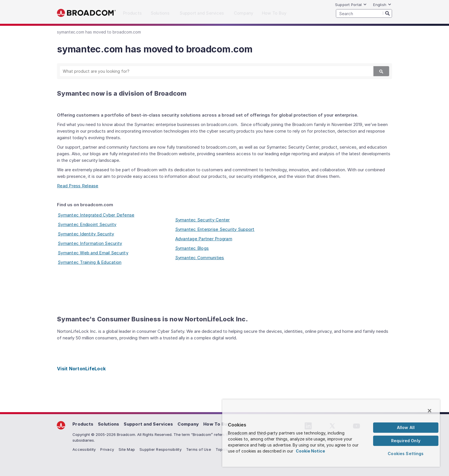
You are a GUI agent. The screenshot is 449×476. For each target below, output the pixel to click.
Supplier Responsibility (161, 449)
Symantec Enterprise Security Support (215, 229)
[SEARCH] (364, 13)
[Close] (430, 411)
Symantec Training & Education (90, 262)
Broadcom (86, 13)
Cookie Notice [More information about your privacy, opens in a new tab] (310, 451)
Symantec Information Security (90, 243)
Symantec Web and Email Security (93, 253)
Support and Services (148, 424)
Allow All (406, 427)
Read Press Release (78, 186)
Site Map (127, 449)
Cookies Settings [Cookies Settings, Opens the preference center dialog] (406, 454)
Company (188, 424)
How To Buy (217, 424)
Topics (222, 449)
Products (83, 424)
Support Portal (351, 5)
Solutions (109, 424)
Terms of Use (199, 449)
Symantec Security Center (203, 220)
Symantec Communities (200, 258)
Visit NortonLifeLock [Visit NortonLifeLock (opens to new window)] (81, 369)
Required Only (406, 441)
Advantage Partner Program (204, 239)
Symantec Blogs (192, 248)
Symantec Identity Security (86, 234)
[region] (331, 433)
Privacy (107, 449)
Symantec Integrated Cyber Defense (96, 215)
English (382, 5)
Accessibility (84, 449)
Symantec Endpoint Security (87, 224)
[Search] (387, 13)
